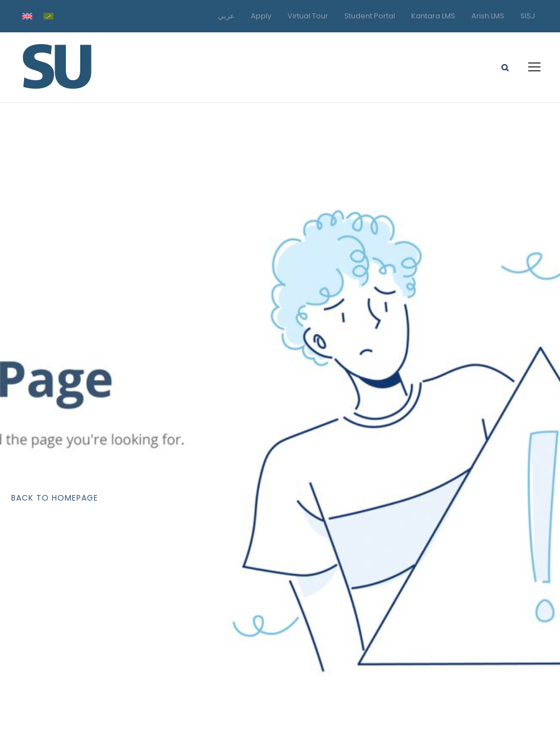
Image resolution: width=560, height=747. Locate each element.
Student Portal (370, 16)
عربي (226, 16)
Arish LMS (488, 16)
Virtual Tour (308, 16)
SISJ (528, 16)
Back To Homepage (55, 498)
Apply (261, 16)
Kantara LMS (433, 16)
